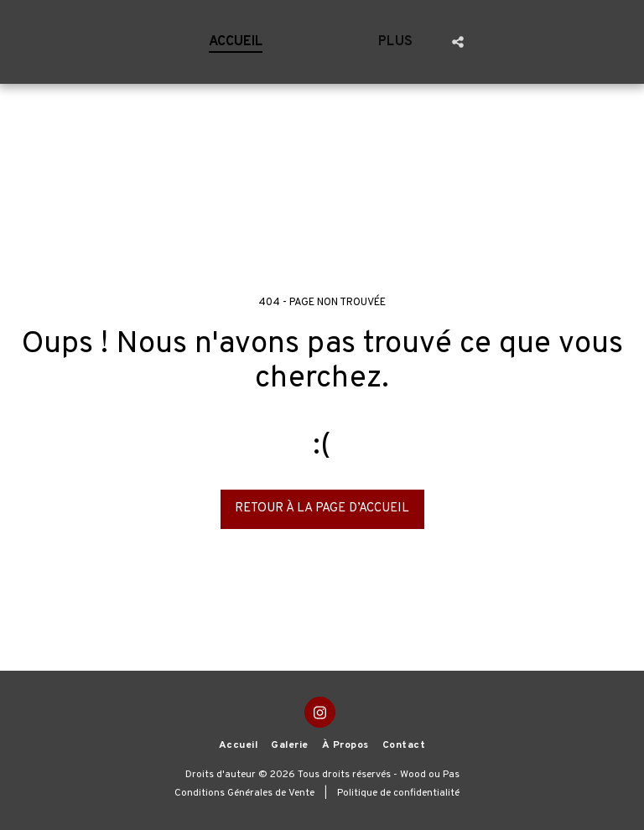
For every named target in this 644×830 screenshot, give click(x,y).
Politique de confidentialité (398, 793)
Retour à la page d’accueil (322, 508)
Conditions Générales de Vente (244, 793)
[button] (582, 42)
